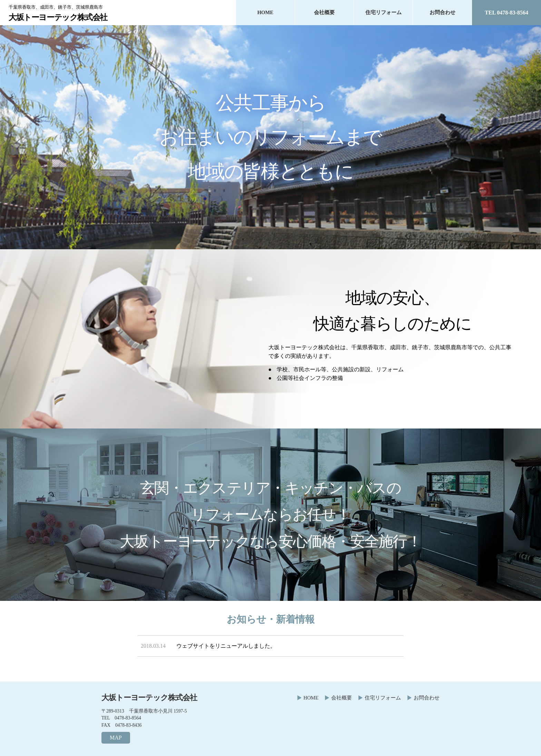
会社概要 (324, 12)
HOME (265, 12)
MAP (116, 738)
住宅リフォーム (383, 12)
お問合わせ (442, 12)
